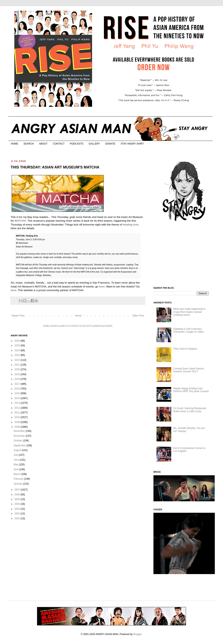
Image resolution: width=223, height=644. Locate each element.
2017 (18, 384)
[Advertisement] (181, 254)
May (16, 464)
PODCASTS (77, 144)
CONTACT (59, 144)
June (16, 460)
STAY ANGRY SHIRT (132, 144)
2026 (18, 341)
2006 (18, 495)
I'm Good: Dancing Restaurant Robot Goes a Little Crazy (190, 410)
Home (78, 316)
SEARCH (29, 144)
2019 (18, 374)
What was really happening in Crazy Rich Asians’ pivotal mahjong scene (189, 312)
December (20, 431)
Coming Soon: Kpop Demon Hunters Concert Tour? (189, 370)
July (16, 455)
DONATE (110, 144)
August (18, 450)
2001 (18, 518)
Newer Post (18, 316)
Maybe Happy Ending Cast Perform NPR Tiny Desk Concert (191, 390)
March (17, 474)
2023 (18, 355)
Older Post (138, 316)
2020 (18, 369)
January (18, 484)
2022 (18, 360)
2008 (18, 427)
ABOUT (43, 144)
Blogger (137, 634)
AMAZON (98, 326)
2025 (18, 346)
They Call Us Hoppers (185, 349)
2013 (18, 403)
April (16, 469)
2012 (18, 408)
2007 (18, 490)
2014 (18, 398)
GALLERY (94, 144)
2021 (18, 365)
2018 (18, 379)
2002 (18, 514)
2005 (18, 499)
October (18, 441)
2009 (18, 422)
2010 (18, 417)
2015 (18, 393)
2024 (18, 350)
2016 (18, 389)
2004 (18, 504)
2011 (18, 413)
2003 (18, 509)
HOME (15, 144)
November (20, 436)
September (20, 445)
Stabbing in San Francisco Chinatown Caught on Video (189, 330)
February (19, 479)
